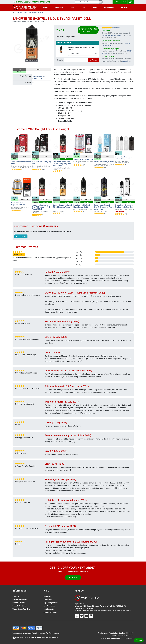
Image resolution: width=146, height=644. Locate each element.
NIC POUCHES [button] (109, 7)
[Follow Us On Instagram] (91, 616)
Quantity (60, 60)
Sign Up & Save (73, 577)
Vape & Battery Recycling (21, 609)
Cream (35, 78)
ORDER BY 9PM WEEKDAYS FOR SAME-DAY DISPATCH (31, 2)
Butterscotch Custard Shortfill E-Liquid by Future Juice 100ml (104, 207)
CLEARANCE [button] (126, 7)
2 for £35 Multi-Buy (88, 30)
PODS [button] (72, 7)
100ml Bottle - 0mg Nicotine (65, 37)
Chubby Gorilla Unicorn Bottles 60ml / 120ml (123, 158)
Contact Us (47, 596)
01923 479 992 (88, 608)
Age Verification (49, 606)
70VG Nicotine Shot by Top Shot (21, 163)
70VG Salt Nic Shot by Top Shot (42, 163)
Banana (35, 76)
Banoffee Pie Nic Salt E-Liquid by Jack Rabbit (81, 49)
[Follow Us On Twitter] (82, 616)
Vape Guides (48, 599)
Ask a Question (21, 236)
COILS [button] (83, 7)
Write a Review (19, 255)
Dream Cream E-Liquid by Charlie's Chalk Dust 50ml (124, 206)
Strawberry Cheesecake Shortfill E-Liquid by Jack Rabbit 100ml (62, 164)
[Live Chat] (139, 640)
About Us (16, 596)
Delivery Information (20, 599)
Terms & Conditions (19, 606)
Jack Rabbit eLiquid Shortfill (34, 12)
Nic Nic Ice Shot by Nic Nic (104, 162)
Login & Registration (51, 603)
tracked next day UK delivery (112, 35)
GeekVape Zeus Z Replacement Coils (18, 204)
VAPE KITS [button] (59, 7)
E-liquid (19, 12)
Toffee (40, 78)
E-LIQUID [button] (45, 7)
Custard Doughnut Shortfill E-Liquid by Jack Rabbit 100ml (62, 207)
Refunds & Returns (50, 612)
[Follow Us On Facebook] (77, 616)
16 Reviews (116, 27)
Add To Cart (93, 60)
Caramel (41, 76)
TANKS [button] (95, 7)
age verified (126, 61)
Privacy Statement (19, 603)
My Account (119, 2)
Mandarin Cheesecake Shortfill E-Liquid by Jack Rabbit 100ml (41, 207)
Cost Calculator (49, 609)
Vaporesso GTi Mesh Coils (83, 159)
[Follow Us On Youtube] (87, 616)
